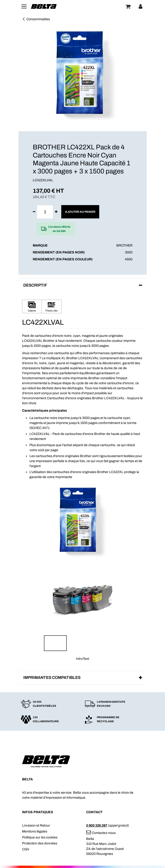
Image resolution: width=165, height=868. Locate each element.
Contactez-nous (101, 833)
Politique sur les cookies (40, 837)
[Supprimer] (34, 212)
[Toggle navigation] (24, 6)
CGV (26, 849)
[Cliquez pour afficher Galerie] (32, 306)
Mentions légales (35, 831)
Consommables (36, 19)
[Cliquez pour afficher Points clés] (52, 306)
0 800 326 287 (97, 825)
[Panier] (128, 6)
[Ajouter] (56, 212)
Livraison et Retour (36, 825)
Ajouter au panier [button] (80, 212)
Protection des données (40, 843)
